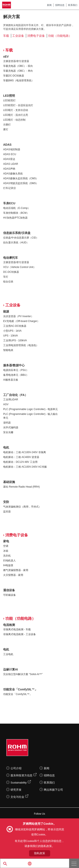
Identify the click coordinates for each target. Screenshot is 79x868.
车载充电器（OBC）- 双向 (18, 66)
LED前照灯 (9, 100)
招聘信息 (60, 5)
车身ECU (9, 203)
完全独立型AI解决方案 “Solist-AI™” (23, 674)
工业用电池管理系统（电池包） (21, 345)
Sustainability (19, 783)
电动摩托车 (11, 258)
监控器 (7, 512)
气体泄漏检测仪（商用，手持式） (22, 507)
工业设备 (18, 36)
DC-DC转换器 (11, 272)
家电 (6, 541)
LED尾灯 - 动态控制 (14, 120)
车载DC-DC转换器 (14, 76)
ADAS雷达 (9, 159)
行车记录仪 (9, 188)
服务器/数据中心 (14, 365)
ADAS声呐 (9, 169)
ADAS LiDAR (11, 164)
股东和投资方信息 (21, 775)
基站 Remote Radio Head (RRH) (21, 487)
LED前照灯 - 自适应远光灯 (18, 105)
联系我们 (73, 5)
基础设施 (9, 482)
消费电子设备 (36, 36)
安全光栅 (8, 432)
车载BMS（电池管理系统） (19, 80)
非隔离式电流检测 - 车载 (17, 629)
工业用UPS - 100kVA (15, 340)
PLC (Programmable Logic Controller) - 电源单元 (30, 409)
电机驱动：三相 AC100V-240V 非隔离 (25, 452)
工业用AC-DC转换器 (15, 326)
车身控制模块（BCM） (16, 213)
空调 (6, 546)
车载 (6, 36)
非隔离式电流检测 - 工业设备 (19, 634)
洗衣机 (7, 556)
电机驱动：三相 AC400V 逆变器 (21, 457)
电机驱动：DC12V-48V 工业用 (20, 462)
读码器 (7, 423)
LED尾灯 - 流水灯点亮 (16, 115)
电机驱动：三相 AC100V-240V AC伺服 (25, 467)
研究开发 (16, 790)
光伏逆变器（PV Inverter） (18, 316)
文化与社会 (17, 797)
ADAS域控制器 (12, 149)
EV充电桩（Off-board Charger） (21, 321)
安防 (6, 502)
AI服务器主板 (11, 380)
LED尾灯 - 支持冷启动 (16, 110)
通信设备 (9, 590)
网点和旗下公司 (53, 790)
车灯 (6, 277)
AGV (6, 404)
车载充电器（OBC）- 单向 (18, 71)
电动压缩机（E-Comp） (17, 208)
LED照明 (9, 96)
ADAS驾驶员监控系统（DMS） (21, 183)
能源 (6, 311)
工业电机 (8, 654)
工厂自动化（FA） (15, 395)
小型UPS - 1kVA (12, 331)
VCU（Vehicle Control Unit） (19, 267)
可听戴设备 (9, 595)
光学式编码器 (11, 427)
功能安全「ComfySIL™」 (20, 689)
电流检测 (9, 625)
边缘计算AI (11, 669)
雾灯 (6, 129)
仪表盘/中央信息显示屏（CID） (21, 238)
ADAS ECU (10, 154)
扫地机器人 (9, 561)
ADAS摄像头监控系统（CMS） (21, 178)
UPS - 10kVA (11, 336)
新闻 (49, 5)
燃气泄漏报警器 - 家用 (16, 570)
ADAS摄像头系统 (13, 174)
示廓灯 (7, 125)
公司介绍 (16, 768)
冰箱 (6, 551)
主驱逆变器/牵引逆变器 (16, 61)
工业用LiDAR (11, 400)
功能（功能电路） (60, 36)
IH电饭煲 (8, 565)
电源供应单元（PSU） (16, 370)
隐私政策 (40, 853)
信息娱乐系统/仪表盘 (17, 233)
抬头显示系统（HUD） (16, 243)
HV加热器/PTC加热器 (15, 218)
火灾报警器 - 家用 (13, 575)
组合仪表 (8, 282)
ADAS (7, 145)
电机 (6, 447)
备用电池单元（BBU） (16, 375)
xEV (6, 57)
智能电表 (8, 350)
